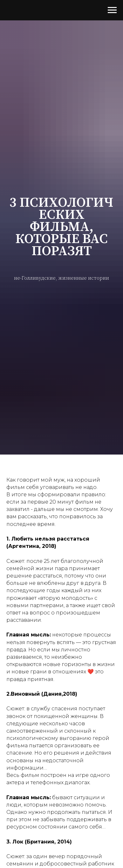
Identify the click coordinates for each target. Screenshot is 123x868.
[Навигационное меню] (112, 10)
